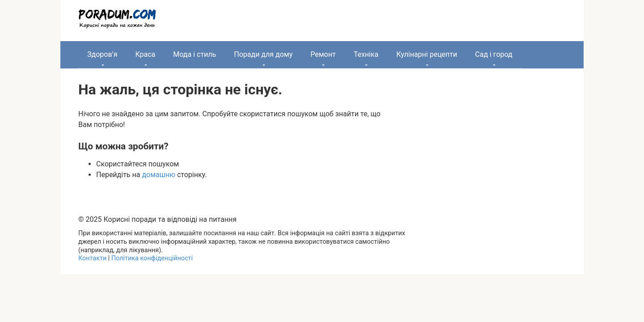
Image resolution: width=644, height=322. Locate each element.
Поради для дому (263, 54)
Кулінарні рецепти (427, 54)
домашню (159, 175)
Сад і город (494, 54)
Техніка (366, 54)
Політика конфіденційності (152, 258)
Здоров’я (102, 54)
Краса (145, 54)
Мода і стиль (195, 54)
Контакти (92, 258)
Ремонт (323, 54)
